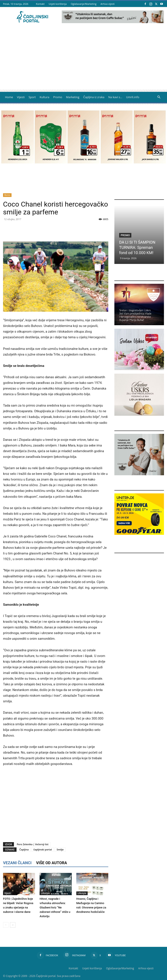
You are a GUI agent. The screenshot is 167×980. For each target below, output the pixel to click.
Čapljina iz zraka (94, 97)
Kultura (44, 97)
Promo (58, 97)
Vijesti (21, 97)
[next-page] (13, 925)
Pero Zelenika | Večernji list (33, 844)
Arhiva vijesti (108, 4)
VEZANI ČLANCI (17, 863)
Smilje (60, 849)
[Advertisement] (83, 59)
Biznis (7, 195)
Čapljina (24, 849)
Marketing (73, 97)
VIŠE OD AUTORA (52, 863)
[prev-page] (6, 925)
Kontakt (40, 4)
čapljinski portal (43, 849)
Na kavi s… (115, 97)
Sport (32, 97)
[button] (159, 97)
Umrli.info (133, 97)
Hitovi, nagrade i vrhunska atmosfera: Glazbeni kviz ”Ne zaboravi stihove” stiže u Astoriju (55, 907)
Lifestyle (45, 893)
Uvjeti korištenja (58, 4)
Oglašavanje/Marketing (83, 4)
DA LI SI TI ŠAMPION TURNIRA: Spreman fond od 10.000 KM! (137, 247)
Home (9, 97)
